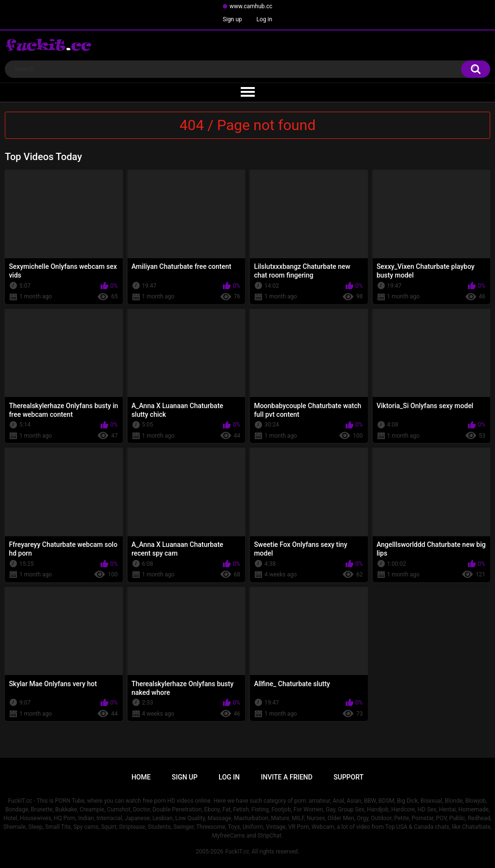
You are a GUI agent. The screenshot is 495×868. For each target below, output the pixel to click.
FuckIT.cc (237, 852)
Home (141, 777)
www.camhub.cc (251, 6)
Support (349, 777)
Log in (265, 19)
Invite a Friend (287, 777)
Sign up (233, 19)
